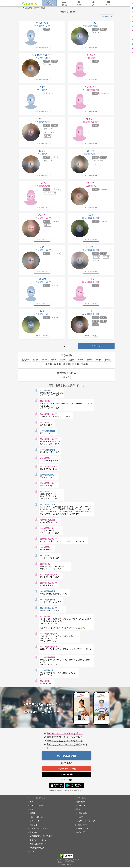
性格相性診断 (83, 832)
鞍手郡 (57, 367)
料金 (31, 813)
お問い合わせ (83, 817)
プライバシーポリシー (39, 843)
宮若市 (90, 363)
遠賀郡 (49, 367)
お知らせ (33, 828)
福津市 (81, 363)
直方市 (36, 363)
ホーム (32, 805)
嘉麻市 (99, 363)
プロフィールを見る (42, 48)
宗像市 (63, 363)
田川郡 (76, 367)
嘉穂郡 (67, 367)
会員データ (34, 824)
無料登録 (81, 805)
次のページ (96, 349)
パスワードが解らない (87, 824)
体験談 (32, 817)
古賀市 (72, 363)
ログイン (81, 809)
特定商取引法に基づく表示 (41, 840)
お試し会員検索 (36, 820)
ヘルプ (80, 820)
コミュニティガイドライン (41, 832)
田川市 (54, 363)
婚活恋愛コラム (84, 836)
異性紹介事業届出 (37, 851)
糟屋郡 (108, 363)
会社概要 (33, 855)
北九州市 (26, 363)
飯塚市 (45, 363)
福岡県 (67, 380)
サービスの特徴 (36, 809)
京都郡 (84, 367)
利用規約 (33, 836)
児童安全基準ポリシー (39, 847)
